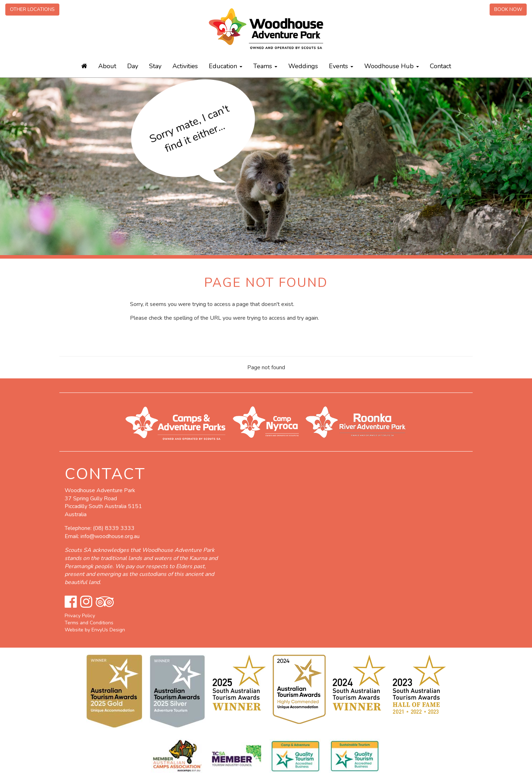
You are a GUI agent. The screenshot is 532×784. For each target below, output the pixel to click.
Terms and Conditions (89, 623)
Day (133, 66)
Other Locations (32, 9)
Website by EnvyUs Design (95, 630)
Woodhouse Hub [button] (392, 66)
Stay (155, 66)
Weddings (303, 66)
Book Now (508, 9)
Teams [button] (265, 66)
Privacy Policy (80, 616)
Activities (185, 66)
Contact (441, 66)
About (107, 66)
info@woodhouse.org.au (110, 536)
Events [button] (341, 66)
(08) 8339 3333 (114, 528)
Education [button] (226, 66)
